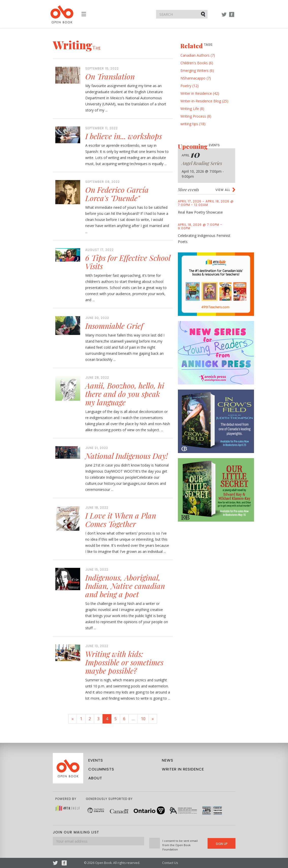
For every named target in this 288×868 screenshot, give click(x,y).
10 (143, 719)
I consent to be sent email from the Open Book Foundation (180, 845)
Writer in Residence (183, 769)
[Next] (153, 719)
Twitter (224, 17)
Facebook (232, 17)
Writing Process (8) (196, 116)
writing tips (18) (193, 124)
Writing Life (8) (192, 109)
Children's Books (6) (197, 63)
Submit (204, 14)
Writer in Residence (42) (200, 93)
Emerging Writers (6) (197, 70)
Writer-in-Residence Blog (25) (204, 101)
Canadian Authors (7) (198, 55)
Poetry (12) (190, 86)
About (95, 778)
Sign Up (222, 844)
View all (223, 190)
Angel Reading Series (202, 163)
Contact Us (170, 863)
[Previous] (73, 719)
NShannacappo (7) (196, 78)
